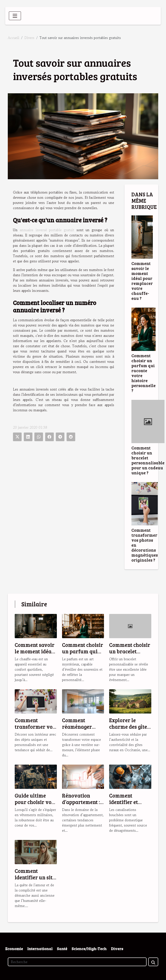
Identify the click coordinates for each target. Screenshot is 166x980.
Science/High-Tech (89, 949)
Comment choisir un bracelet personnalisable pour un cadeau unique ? (148, 460)
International (40, 949)
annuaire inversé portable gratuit (47, 230)
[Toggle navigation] (15, 16)
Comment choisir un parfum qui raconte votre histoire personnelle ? (144, 373)
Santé (62, 949)
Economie (14, 949)
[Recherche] (77, 962)
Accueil (14, 38)
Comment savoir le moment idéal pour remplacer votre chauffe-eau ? (142, 281)
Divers (29, 38)
